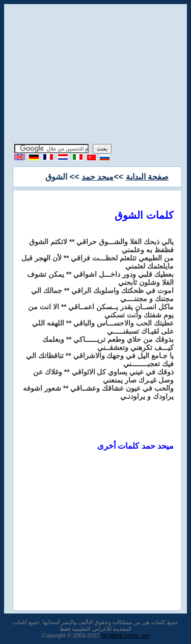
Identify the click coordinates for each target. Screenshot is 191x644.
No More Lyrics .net (126, 635)
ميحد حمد (98, 177)
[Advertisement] (96, 75)
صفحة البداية (147, 177)
